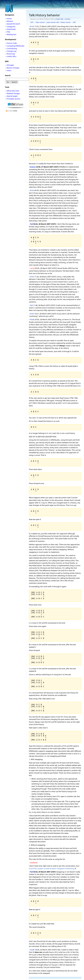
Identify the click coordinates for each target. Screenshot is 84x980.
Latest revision (51, 22)
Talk (62, 19)
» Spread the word (13, 24)
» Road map (10, 54)
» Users (9, 70)
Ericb (32, 26)
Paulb (58, 19)
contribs (67, 19)
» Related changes (13, 93)
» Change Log (11, 51)
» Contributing (11, 48)
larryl (33, 268)
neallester (34, 863)
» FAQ (8, 32)
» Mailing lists (11, 34)
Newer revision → (67, 22)
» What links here (12, 91)
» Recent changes (12, 68)
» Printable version (13, 99)
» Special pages (12, 96)
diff (32, 22)
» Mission (9, 21)
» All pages (10, 65)
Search (8, 75)
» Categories (11, 27)
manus (33, 167)
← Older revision (39, 22)
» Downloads (11, 29)
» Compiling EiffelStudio (15, 46)
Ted (31, 224)
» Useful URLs (11, 56)
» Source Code (11, 43)
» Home (9, 19)
